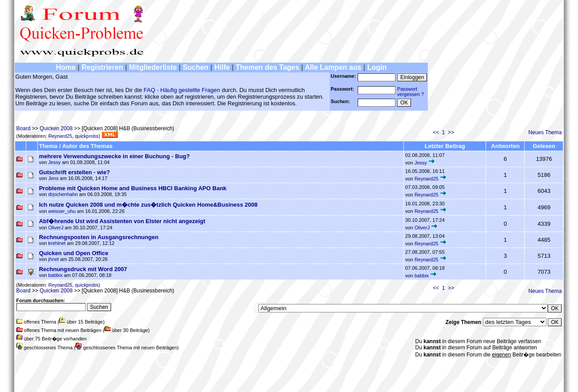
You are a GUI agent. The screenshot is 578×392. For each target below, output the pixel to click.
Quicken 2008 (56, 128)
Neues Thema (545, 132)
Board (24, 128)
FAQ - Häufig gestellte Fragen (182, 90)
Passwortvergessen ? (411, 92)
